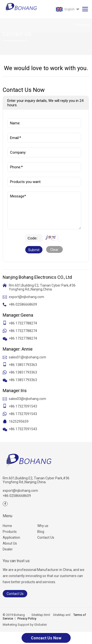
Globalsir (40, 625)
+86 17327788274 (23, 323)
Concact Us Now (46, 638)
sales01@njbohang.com (27, 357)
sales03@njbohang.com (27, 399)
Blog (41, 532)
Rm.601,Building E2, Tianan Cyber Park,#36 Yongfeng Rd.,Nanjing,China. (42, 287)
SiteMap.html (41, 615)
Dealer (8, 549)
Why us (43, 526)
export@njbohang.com (26, 297)
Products (10, 532)
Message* (44, 210)
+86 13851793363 (23, 365)
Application (11, 537)
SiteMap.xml (62, 615)
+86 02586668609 (23, 304)
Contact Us (46, 537)
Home (7, 526)
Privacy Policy (27, 618)
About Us (10, 543)
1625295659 (19, 421)
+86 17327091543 (23, 406)
